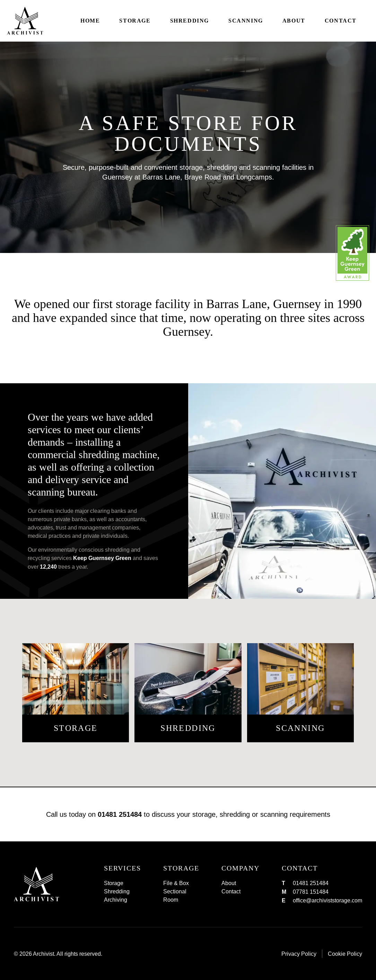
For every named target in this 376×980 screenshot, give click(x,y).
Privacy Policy (299, 954)
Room (171, 900)
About (294, 21)
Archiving (116, 900)
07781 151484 (311, 892)
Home (90, 21)
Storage (135, 21)
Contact (341, 21)
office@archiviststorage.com (327, 900)
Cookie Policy (345, 954)
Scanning (246, 21)
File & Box (176, 883)
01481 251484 (120, 814)
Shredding (190, 21)
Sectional (175, 891)
